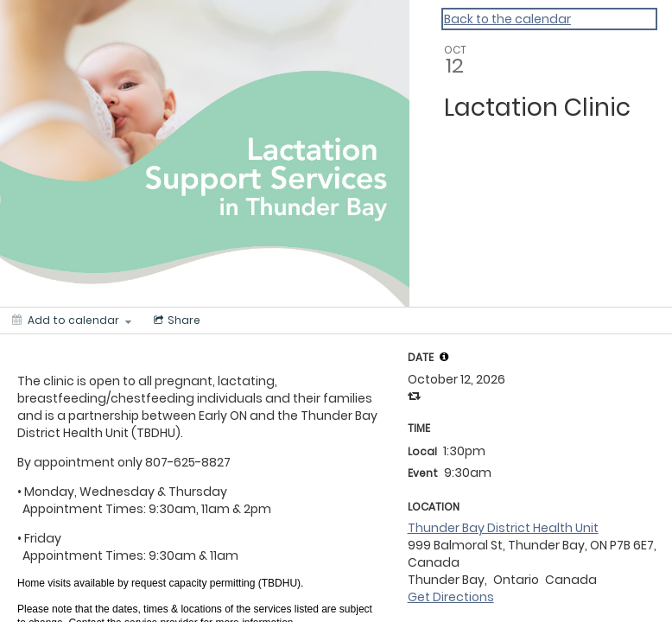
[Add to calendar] (72, 321)
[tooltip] (444, 357)
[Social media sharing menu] (175, 321)
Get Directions (451, 597)
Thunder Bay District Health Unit (503, 528)
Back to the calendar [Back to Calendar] (507, 19)
